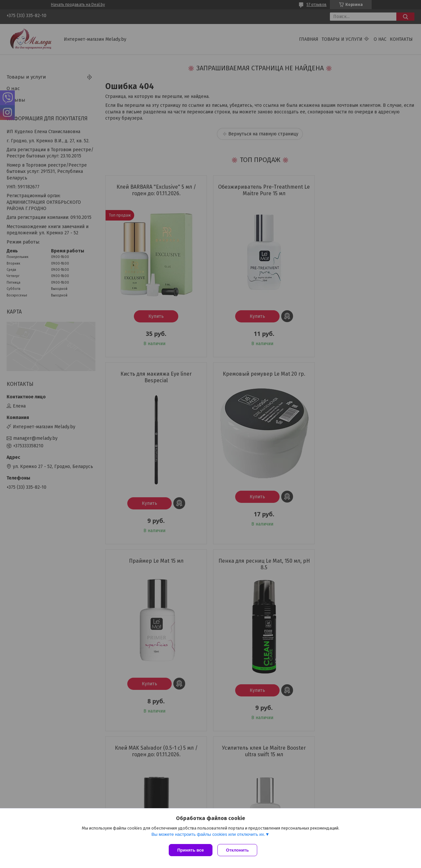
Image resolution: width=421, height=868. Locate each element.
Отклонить (239, 850)
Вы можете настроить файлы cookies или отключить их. (208, 836)
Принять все (191, 850)
